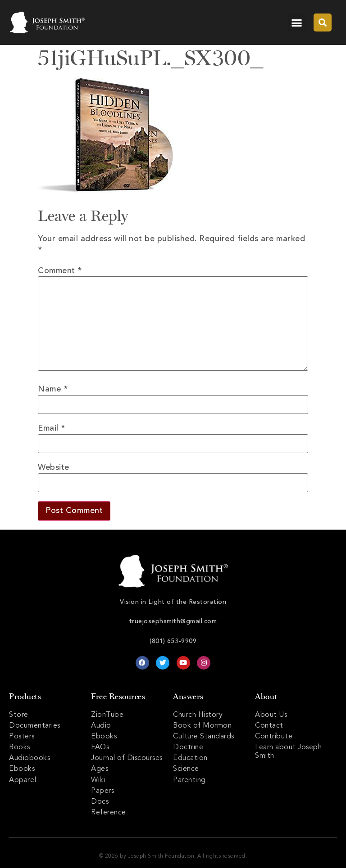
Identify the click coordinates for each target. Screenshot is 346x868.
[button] (297, 22)
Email (52, 428)
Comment (60, 271)
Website (54, 468)
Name (53, 389)
